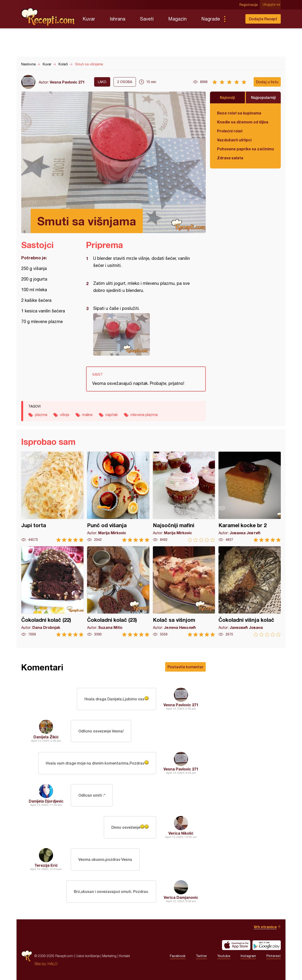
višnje (65, 415)
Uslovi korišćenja (88, 956)
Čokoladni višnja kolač (250, 591)
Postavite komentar (185, 667)
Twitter (201, 956)
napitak (112, 415)
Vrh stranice (265, 927)
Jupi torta (52, 497)
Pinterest (274, 956)
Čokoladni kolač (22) (52, 591)
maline (87, 415)
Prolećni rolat (230, 131)
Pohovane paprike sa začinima (245, 149)
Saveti (147, 19)
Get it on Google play (267, 945)
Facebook (178, 956)
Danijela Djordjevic (46, 801)
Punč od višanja (118, 497)
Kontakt (125, 956)
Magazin (177, 19)
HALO (52, 964)
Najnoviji (227, 97)
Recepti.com (48, 17)
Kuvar (89, 19)
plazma (41, 415)
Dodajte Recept (263, 19)
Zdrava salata (230, 158)
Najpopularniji (263, 97)
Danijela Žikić (46, 737)
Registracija (249, 5)
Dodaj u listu (267, 82)
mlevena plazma (144, 415)
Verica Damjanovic (181, 897)
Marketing (109, 956)
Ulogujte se (272, 5)
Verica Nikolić (181, 833)
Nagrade (211, 19)
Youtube (224, 956)
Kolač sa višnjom (184, 591)
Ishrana (117, 19)
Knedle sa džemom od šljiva (243, 122)
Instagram (248, 956)
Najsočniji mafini (184, 497)
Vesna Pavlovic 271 (67, 82)
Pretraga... (234, 19)
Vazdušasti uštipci (234, 140)
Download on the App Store (236, 945)
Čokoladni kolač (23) (118, 591)
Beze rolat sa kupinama (239, 113)
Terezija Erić (46, 865)
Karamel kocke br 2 (250, 497)
